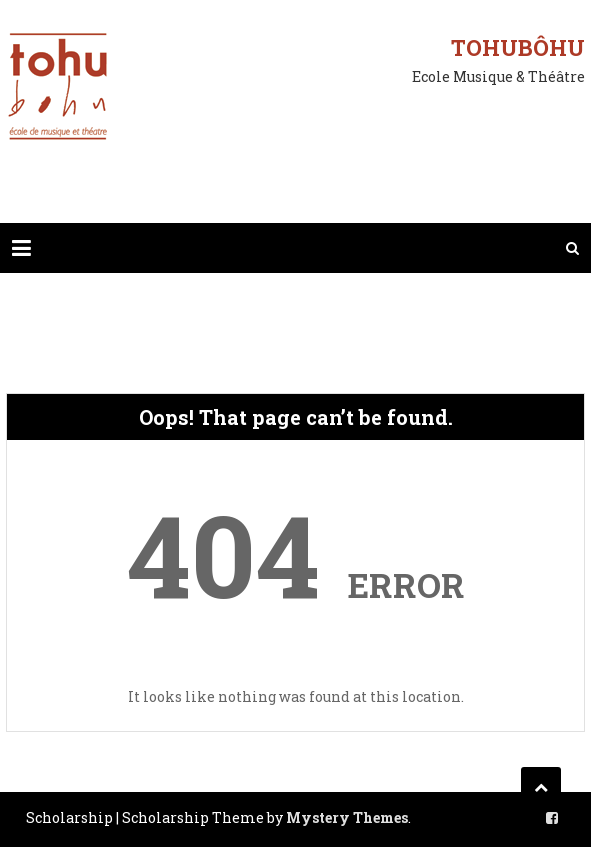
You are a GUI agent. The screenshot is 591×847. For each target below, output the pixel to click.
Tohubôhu (518, 47)
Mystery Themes (347, 817)
